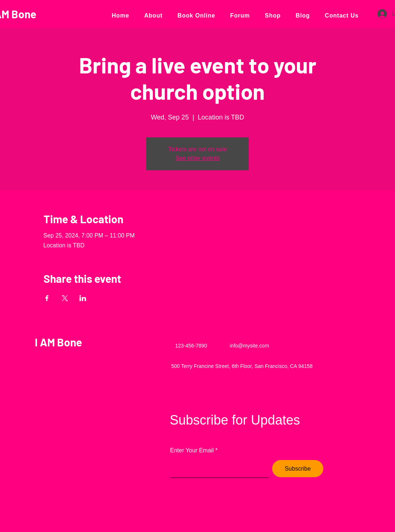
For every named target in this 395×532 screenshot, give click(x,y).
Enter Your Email (192, 451)
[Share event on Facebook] (47, 298)
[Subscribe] (298, 469)
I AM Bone (58, 342)
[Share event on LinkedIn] (83, 298)
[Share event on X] (65, 298)
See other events (198, 158)
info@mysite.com (249, 346)
